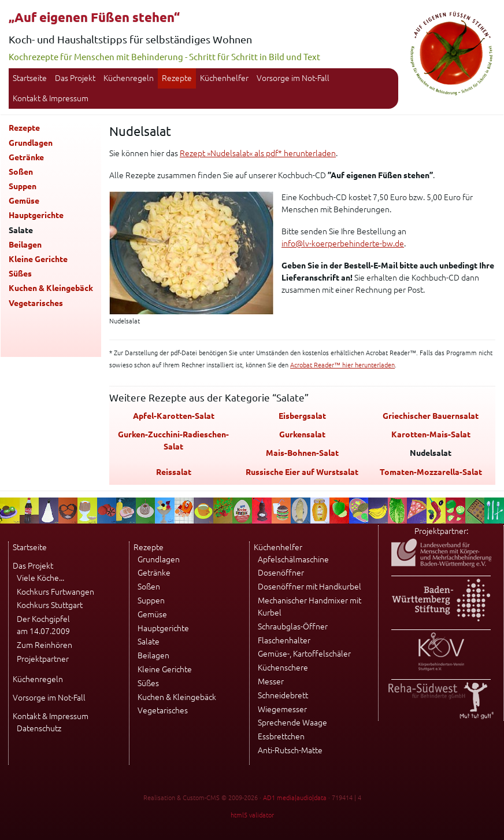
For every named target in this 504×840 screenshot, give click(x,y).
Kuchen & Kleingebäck (51, 288)
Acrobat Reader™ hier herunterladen (342, 365)
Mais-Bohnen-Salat (302, 453)
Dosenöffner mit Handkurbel (310, 587)
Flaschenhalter (284, 640)
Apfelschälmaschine (293, 559)
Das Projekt (75, 78)
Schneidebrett (283, 695)
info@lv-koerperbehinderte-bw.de (343, 244)
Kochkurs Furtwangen (55, 592)
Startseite (30, 78)
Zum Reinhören (45, 645)
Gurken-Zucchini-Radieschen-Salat (173, 441)
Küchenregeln (129, 78)
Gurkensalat (302, 434)
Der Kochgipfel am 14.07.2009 (43, 625)
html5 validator (252, 815)
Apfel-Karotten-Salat (174, 416)
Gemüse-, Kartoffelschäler (304, 654)
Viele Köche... (40, 578)
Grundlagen (31, 143)
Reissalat (174, 472)
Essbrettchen (281, 736)
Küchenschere (283, 668)
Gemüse (24, 201)
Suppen (23, 186)
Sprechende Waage (292, 723)
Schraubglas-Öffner (293, 627)
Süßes (20, 274)
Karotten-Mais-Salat (431, 434)
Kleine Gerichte (38, 259)
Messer (271, 681)
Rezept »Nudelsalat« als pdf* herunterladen (258, 153)
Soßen (21, 172)
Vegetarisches (36, 303)
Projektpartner (43, 659)
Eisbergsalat (302, 416)
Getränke (26, 157)
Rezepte (177, 78)
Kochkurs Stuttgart (50, 605)
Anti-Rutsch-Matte (290, 750)
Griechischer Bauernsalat (431, 416)
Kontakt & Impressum (51, 98)
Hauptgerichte (36, 215)
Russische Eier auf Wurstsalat (302, 472)
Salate (149, 642)
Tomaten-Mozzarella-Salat (431, 472)
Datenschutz (39, 728)
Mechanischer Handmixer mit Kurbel (310, 607)
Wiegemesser (282, 709)
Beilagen (25, 245)
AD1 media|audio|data (295, 798)
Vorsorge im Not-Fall (293, 78)
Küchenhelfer (224, 78)
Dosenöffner (281, 573)
